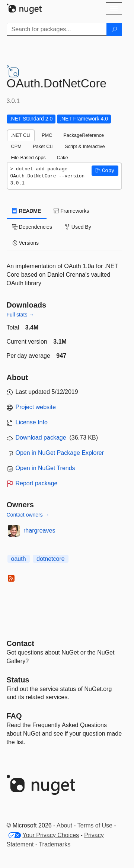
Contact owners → (28, 515)
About (64, 825)
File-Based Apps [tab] (28, 157)
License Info (32, 422)
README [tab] (27, 211)
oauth (19, 559)
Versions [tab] (26, 243)
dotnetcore (51, 559)
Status (18, 680)
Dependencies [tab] (32, 227)
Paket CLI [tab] (43, 146)
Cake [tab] (63, 157)
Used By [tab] (78, 227)
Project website (36, 407)
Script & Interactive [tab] (85, 146)
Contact (20, 643)
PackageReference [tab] (84, 135)
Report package (37, 483)
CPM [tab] (16, 146)
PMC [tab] (47, 135)
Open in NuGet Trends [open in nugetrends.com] (45, 468)
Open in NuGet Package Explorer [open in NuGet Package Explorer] (60, 453)
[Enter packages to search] (57, 29)
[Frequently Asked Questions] (14, 716)
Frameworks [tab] (71, 211)
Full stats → (20, 315)
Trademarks (55, 844)
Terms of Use (95, 825)
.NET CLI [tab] (21, 135)
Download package (41, 438)
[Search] (114, 29)
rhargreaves (39, 531)
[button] (105, 171)
